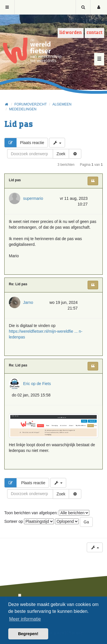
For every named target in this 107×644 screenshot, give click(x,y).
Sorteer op (29, 521)
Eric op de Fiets (37, 384)
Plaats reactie (24, 143)
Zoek (61, 154)
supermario (33, 198)
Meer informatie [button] (25, 619)
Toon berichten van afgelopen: (47, 513)
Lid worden (71, 33)
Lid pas (19, 124)
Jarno (28, 302)
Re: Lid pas (18, 284)
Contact (94, 33)
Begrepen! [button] (28, 634)
